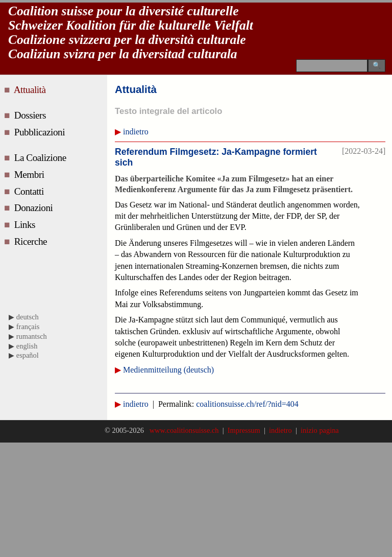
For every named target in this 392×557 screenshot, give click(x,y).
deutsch (28, 317)
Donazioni (35, 208)
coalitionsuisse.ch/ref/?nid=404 (247, 404)
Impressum (244, 430)
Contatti (30, 191)
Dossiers (31, 115)
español (28, 355)
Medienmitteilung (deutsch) (168, 370)
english (27, 346)
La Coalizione (41, 158)
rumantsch (32, 336)
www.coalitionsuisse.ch (185, 430)
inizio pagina (318, 430)
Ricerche (32, 241)
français (28, 327)
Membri (30, 175)
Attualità (32, 90)
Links (26, 225)
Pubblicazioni (41, 132)
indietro (136, 132)
